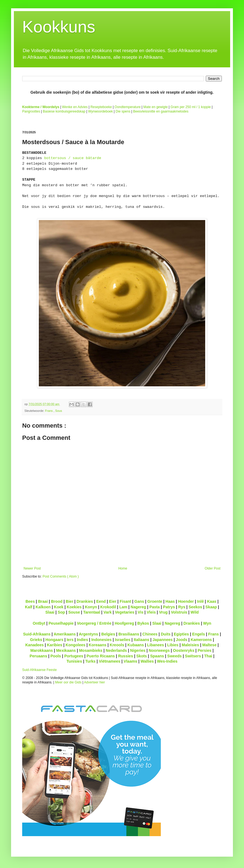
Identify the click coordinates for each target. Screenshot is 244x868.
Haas (170, 601)
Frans (49, 411)
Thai (208, 656)
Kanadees (34, 645)
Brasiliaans (129, 634)
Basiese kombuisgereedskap (64, 111)
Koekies (74, 607)
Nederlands (116, 650)
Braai (43, 601)
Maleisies (190, 645)
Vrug (163, 612)
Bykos (143, 623)
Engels (199, 634)
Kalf (29, 607)
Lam (123, 607)
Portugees (74, 656)
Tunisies (74, 661)
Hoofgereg (124, 623)
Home (123, 568)
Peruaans (38, 656)
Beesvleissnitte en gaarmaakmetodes (161, 111)
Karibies (54, 645)
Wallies (147, 661)
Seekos (195, 607)
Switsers (193, 656)
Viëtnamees (110, 661)
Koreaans (98, 645)
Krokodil (108, 607)
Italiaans (141, 640)
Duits (166, 634)
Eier (113, 601)
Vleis (151, 612)
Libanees (155, 645)
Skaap (211, 607)
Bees (30, 601)
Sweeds (174, 656)
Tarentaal (92, 612)
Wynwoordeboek (101, 111)
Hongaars (54, 640)
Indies (82, 640)
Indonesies (101, 640)
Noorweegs (159, 650)
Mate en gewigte (156, 107)
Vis (140, 612)
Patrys (169, 607)
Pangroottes (31, 111)
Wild (195, 612)
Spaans (157, 656)
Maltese (209, 645)
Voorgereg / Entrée (94, 623)
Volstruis (179, 612)
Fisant (125, 601)
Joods (181, 640)
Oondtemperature (128, 107)
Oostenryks (184, 650)
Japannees (163, 640)
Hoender (186, 601)
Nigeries (138, 650)
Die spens (123, 111)
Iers (70, 640)
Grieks (36, 640)
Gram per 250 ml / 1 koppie (191, 107)
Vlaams (130, 661)
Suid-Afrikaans (37, 634)
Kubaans (135, 645)
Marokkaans (42, 650)
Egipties (181, 634)
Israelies (123, 640)
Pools (56, 656)
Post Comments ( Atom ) (61, 576)
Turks (90, 661)
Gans (139, 601)
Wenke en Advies (75, 107)
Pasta (155, 607)
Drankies (85, 601)
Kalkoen (43, 607)
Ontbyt (39, 623)
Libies (173, 645)
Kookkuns (59, 27)
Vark (108, 612)
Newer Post (32, 568)
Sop (61, 612)
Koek (59, 607)
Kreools (117, 645)
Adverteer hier (94, 682)
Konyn (91, 607)
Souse (74, 612)
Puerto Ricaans (101, 656)
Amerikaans (65, 634)
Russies (126, 656)
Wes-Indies (167, 661)
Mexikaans (66, 650)
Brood (57, 601)
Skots (141, 656)
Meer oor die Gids (68, 682)
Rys (182, 607)
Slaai (50, 612)
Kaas (212, 601)
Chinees (150, 634)
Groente (155, 601)
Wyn (207, 623)
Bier (69, 601)
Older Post (213, 568)
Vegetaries (124, 612)
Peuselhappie (61, 623)
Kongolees (75, 645)
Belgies (108, 634)
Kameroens (201, 640)
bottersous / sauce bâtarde (73, 158)
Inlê (200, 601)
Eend (101, 601)
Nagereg (138, 607)
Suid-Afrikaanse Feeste (40, 670)
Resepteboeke (101, 107)
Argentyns (88, 634)
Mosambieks (91, 650)
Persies (205, 650)
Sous (59, 411)
